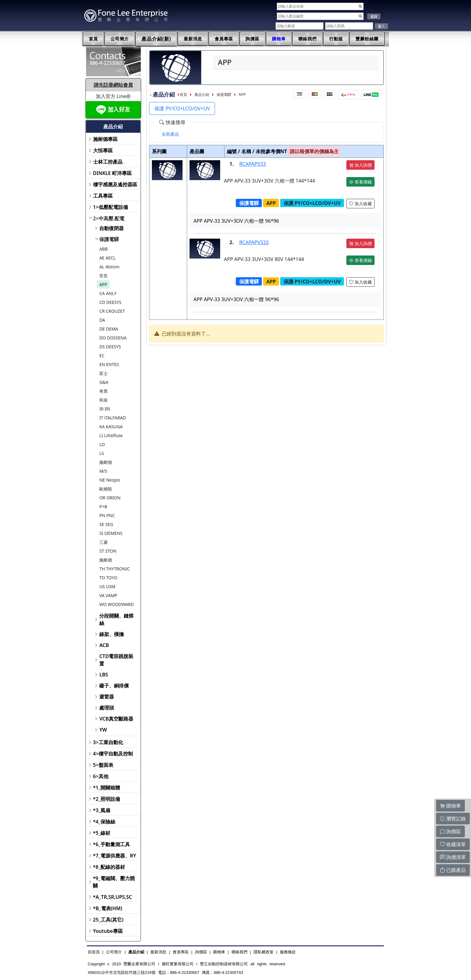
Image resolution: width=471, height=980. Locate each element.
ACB (104, 645)
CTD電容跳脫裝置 (116, 660)
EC (102, 356)
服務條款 (288, 952)
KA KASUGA (111, 427)
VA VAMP (108, 595)
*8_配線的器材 (109, 867)
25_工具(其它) (108, 920)
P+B (103, 507)
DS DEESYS (110, 347)
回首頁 (94, 952)
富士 (104, 373)
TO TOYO (108, 578)
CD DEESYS (110, 302)
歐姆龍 (106, 489)
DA (102, 320)
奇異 (104, 391)
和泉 (104, 400)
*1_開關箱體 (107, 788)
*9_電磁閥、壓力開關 (114, 882)
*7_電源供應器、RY (115, 856)
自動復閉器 (111, 228)
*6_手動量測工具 (112, 844)
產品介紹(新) (156, 39)
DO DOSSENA (113, 338)
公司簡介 (120, 39)
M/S (103, 471)
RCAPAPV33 (252, 164)
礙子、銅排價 (114, 686)
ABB (103, 249)
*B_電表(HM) (108, 908)
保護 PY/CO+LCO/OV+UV (182, 108)
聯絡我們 (307, 39)
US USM (107, 586)
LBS (104, 675)
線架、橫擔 (111, 634)
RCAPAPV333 (254, 242)
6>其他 (101, 776)
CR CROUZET (112, 311)
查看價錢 (360, 182)
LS (102, 453)
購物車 (279, 39)
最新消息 (193, 39)
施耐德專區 (105, 139)
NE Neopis (110, 480)
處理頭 (107, 708)
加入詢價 (360, 165)
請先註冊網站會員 (113, 85)
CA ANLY (108, 293)
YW (103, 730)
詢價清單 (453, 857)
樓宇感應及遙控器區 (115, 184)
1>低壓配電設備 (111, 207)
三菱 (104, 542)
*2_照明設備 (107, 799)
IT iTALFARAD (113, 418)
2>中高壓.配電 (109, 218)
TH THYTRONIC (115, 569)
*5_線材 (102, 833)
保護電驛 (109, 239)
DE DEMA (109, 329)
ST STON (108, 551)
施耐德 (106, 462)
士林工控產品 (108, 162)
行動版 (336, 39)
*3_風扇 (102, 810)
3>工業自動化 (108, 742)
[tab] (170, 134)
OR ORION (110, 498)
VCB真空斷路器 (116, 719)
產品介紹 (202, 95)
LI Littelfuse (111, 435)
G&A (104, 382)
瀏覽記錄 (453, 819)
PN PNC (107, 515)
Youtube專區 (108, 931)
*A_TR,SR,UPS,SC (113, 897)
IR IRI (105, 409)
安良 (104, 276)
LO (102, 444)
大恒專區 (103, 150)
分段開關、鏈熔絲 (116, 619)
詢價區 (252, 39)
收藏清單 (453, 844)
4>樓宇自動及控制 (113, 754)
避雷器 (107, 697)
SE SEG (106, 524)
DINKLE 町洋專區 (113, 173)
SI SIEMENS (111, 533)
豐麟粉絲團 (367, 39)
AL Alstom (109, 267)
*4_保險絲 (104, 822)
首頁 (93, 39)
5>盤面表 (103, 765)
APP (103, 284)
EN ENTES (109, 364)
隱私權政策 (264, 952)
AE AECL (107, 258)
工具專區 (103, 196)
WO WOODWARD (117, 604)
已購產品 (453, 870)
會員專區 (224, 39)
